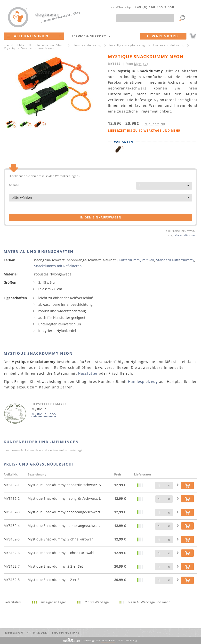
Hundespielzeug (143, 382)
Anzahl (14, 185)
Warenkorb (167, 36)
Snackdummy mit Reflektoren (58, 266)
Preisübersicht (154, 124)
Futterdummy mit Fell (137, 260)
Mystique (141, 64)
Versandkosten (185, 235)
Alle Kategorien (34, 36)
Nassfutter (88, 373)
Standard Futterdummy (175, 260)
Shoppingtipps (66, 632)
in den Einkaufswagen (101, 217)
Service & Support (91, 36)
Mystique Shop (44, 414)
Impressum (16, 632)
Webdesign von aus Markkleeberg (110, 640)
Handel (40, 632)
